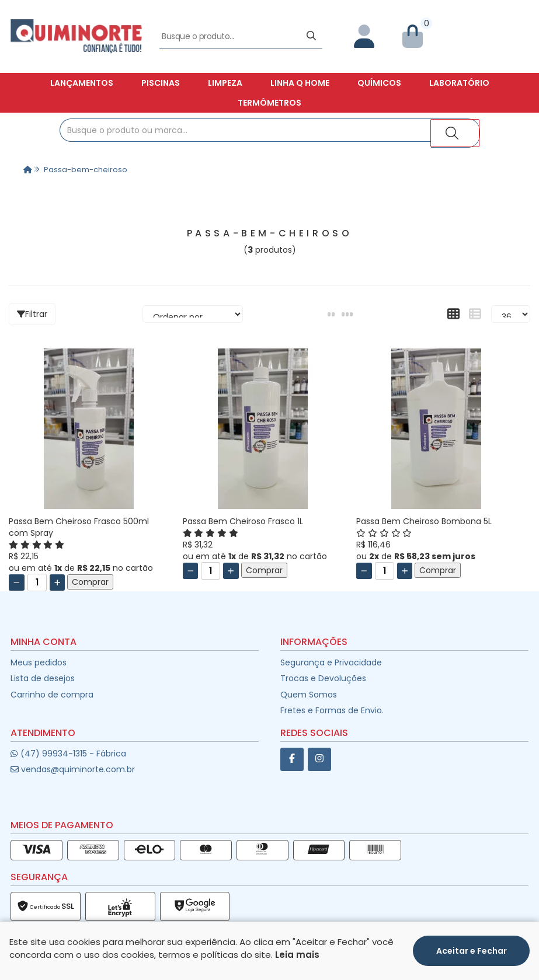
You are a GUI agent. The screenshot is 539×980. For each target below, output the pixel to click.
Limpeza (225, 83)
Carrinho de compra (52, 695)
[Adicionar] (58, 583)
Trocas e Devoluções (323, 678)
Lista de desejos (43, 678)
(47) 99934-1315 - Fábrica (68, 754)
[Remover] (17, 583)
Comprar (90, 582)
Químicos (379, 83)
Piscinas (161, 83)
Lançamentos (82, 83)
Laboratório (459, 83)
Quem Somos (309, 695)
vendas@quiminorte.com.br (73, 769)
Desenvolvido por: (269, 970)
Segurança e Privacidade (331, 662)
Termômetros (269, 103)
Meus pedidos (39, 662)
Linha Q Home (300, 83)
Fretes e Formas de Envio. (332, 710)
